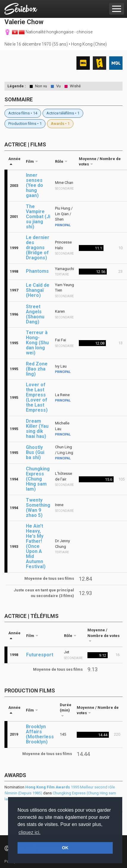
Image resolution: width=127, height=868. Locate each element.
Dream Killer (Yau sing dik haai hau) (37, 429)
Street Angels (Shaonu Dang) (35, 314)
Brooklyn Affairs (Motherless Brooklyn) (40, 734)
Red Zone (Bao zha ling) (37, 369)
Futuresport (40, 655)
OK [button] (65, 848)
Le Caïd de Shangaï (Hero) (38, 290)
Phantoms (37, 271)
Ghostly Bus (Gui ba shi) (35, 452)
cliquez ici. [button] (29, 832)
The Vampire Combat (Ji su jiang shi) (38, 217)
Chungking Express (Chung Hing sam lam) (38, 479)
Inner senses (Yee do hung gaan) (35, 185)
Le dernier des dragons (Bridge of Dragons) (38, 248)
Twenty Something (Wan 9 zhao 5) (38, 508)
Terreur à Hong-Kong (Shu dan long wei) (37, 343)
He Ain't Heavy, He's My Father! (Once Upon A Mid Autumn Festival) (36, 546)
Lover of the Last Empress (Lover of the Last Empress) (37, 397)
